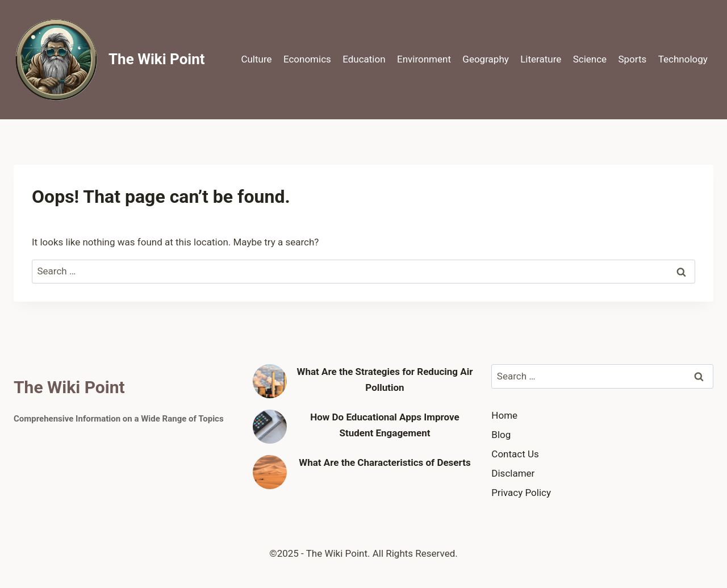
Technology (683, 59)
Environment (424, 59)
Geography (485, 59)
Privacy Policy (521, 493)
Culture (256, 59)
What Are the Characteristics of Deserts (385, 462)
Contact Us (515, 454)
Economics (307, 59)
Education (364, 59)
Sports (632, 59)
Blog (501, 435)
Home (504, 415)
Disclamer (513, 473)
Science (590, 59)
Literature (541, 59)
